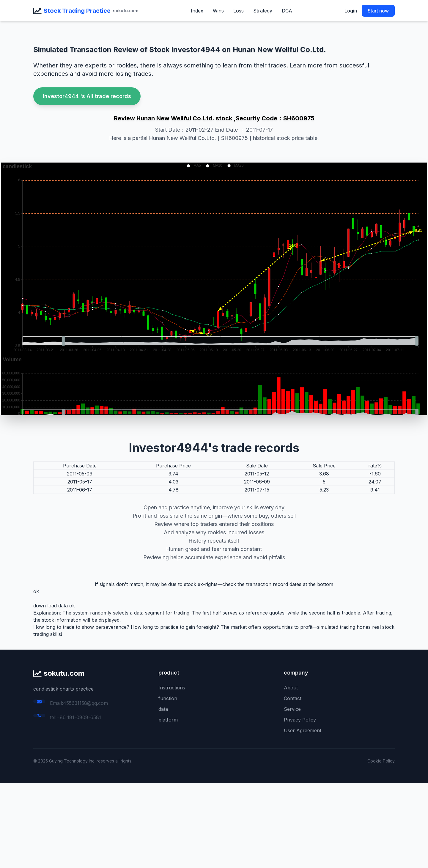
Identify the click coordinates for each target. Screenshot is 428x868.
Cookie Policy (381, 761)
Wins (218, 11)
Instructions (172, 688)
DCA (287, 11)
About (291, 688)
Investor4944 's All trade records (87, 96)
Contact (293, 698)
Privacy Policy (300, 720)
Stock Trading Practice (77, 11)
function (168, 698)
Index (197, 11)
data (163, 709)
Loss (239, 11)
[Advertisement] (178, 825)
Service (292, 709)
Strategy (263, 11)
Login (351, 11)
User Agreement (303, 730)
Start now (378, 11)
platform (168, 720)
